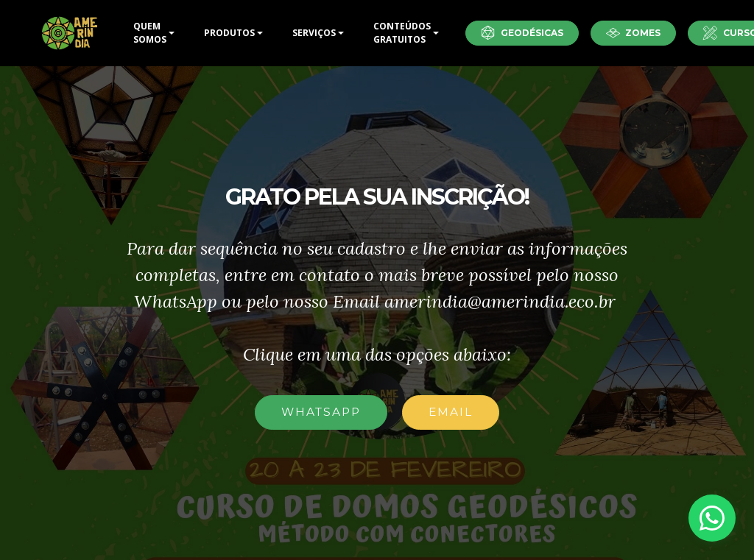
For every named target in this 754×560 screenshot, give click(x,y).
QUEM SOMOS (150, 33)
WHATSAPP (321, 412)
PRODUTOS (229, 33)
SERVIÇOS (314, 33)
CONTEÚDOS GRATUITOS (402, 33)
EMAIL (451, 412)
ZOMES (634, 33)
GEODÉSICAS (522, 33)
